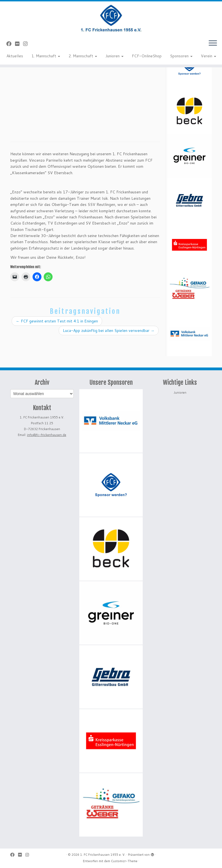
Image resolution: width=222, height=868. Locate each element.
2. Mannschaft (83, 56)
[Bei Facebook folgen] (11, 44)
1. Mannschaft (46, 56)
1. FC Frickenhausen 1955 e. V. (103, 855)
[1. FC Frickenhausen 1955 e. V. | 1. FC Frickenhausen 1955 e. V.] (111, 18)
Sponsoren (181, 56)
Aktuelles (15, 56)
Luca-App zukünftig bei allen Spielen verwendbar (109, 331)
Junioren (114, 56)
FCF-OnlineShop (147, 56)
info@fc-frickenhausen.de (47, 435)
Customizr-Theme (124, 861)
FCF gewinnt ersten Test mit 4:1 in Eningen (57, 321)
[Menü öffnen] (213, 43)
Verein (209, 56)
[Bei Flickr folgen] (19, 44)
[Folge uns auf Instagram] (27, 44)
